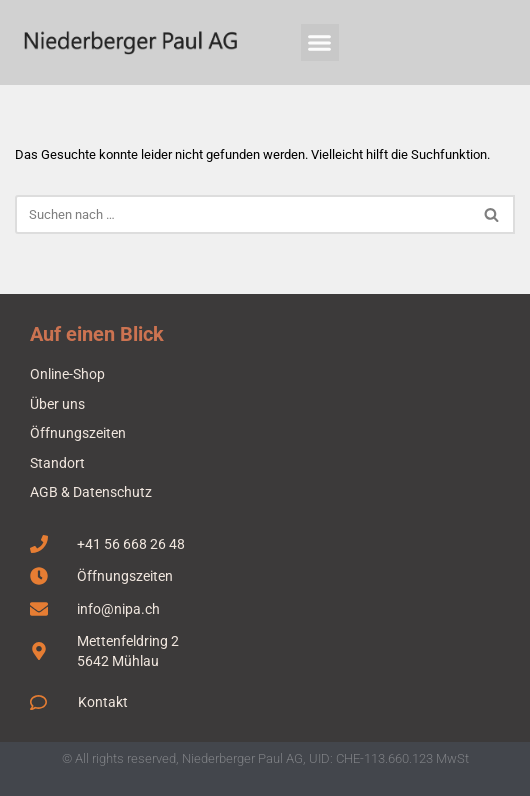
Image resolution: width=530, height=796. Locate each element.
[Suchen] (242, 214)
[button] (320, 43)
